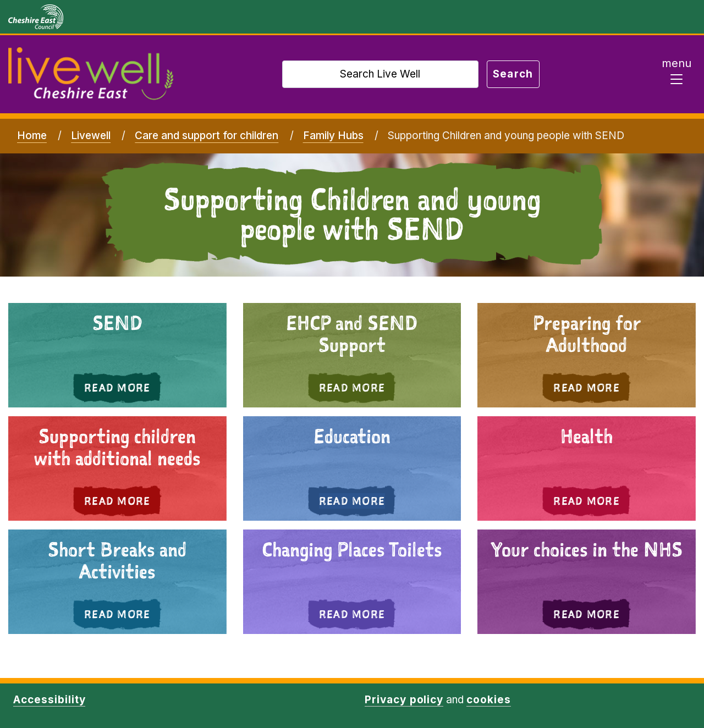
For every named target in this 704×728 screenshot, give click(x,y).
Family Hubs (333, 136)
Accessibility (49, 700)
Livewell (91, 136)
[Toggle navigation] (676, 74)
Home (32, 136)
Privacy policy (404, 700)
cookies (489, 700)
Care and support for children (207, 136)
